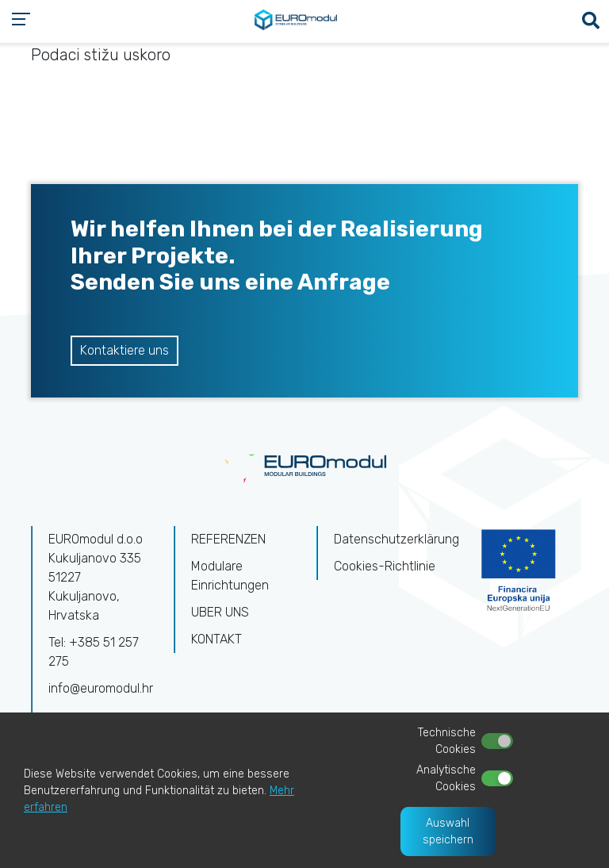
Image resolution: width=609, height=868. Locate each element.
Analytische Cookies (446, 778)
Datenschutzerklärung (396, 539)
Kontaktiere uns (124, 350)
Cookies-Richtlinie (385, 566)
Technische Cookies (447, 741)
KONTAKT (216, 639)
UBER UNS (220, 612)
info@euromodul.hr (101, 688)
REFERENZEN (228, 539)
